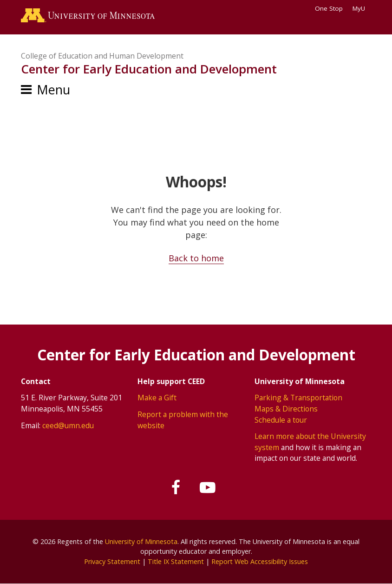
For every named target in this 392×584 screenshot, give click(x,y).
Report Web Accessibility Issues (260, 561)
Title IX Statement (176, 561)
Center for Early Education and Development (149, 69)
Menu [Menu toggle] (53, 90)
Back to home (196, 258)
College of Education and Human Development (102, 56)
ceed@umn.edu (68, 425)
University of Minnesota (141, 541)
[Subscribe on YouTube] (208, 488)
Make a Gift (157, 398)
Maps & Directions (286, 409)
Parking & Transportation (298, 398)
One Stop (329, 8)
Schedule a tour (281, 420)
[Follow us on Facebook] (176, 488)
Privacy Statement (112, 561)
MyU (362, 8)
